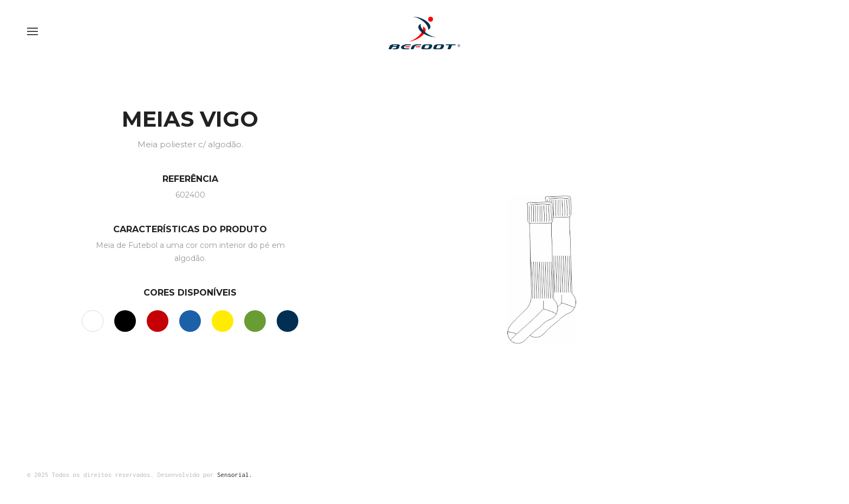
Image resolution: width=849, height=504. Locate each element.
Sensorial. (235, 474)
